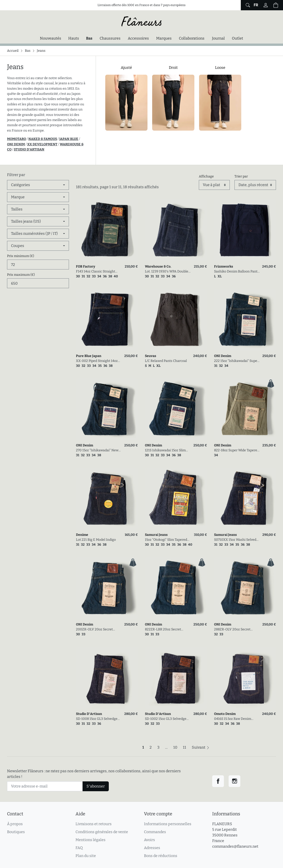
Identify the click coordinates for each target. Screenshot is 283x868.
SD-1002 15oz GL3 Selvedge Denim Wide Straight (166, 719)
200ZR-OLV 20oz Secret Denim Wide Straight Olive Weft (96, 630)
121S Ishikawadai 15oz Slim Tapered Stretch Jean (165, 451)
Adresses (152, 848)
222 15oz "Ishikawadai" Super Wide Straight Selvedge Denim (236, 361)
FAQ (79, 848)
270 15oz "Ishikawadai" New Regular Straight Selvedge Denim (97, 451)
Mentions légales (91, 840)
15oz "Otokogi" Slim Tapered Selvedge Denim (166, 540)
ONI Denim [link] (223, 356)
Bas (90, 38)
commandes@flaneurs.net (235, 846)
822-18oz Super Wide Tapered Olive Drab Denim (237, 451)
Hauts (74, 38)
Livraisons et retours (94, 824)
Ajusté (126, 68)
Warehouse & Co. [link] (158, 267)
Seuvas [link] (151, 356)
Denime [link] (82, 535)
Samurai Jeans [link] (156, 535)
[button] (276, 5)
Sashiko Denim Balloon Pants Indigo (237, 272)
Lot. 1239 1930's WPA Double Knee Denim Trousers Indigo (167, 272)
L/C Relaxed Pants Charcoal (166, 361)
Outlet (238, 38)
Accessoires (138, 38)
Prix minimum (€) (21, 256)
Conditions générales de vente (102, 832)
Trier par (241, 176)
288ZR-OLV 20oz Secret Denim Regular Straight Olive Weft (236, 630)
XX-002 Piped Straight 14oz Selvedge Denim (97, 361)
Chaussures (110, 38)
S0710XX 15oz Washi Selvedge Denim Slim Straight (237, 540)
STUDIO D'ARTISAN (29, 149)
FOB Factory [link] (86, 267)
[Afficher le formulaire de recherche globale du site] (247, 5)
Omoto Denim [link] (225, 714)
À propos (15, 824)
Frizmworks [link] (224, 267)
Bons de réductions (161, 856)
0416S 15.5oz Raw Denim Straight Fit (233, 719)
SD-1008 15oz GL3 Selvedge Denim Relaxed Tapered (97, 719)
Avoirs (149, 840)
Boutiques (16, 832)
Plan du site (86, 856)
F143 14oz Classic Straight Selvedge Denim (96, 272)
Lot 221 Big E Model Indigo (96, 540)
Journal (218, 38)
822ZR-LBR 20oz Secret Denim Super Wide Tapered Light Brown (166, 630)
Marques (164, 38)
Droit (173, 68)
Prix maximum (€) (21, 275)
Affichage (206, 176)
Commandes (155, 832)
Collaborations (192, 38)
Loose (220, 68)
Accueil (13, 51)
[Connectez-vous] (266, 5)
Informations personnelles (168, 824)
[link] (107, 230)
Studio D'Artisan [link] (89, 714)
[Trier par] (255, 185)
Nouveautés (51, 38)
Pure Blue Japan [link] (89, 356)
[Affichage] (214, 185)
